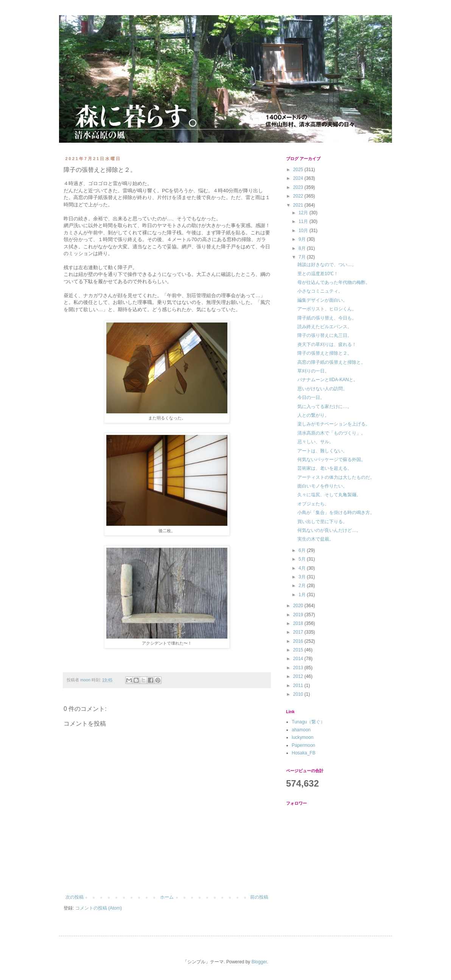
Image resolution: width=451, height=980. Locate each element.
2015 (299, 650)
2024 (299, 178)
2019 (299, 615)
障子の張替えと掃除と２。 (325, 353)
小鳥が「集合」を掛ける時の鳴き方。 (336, 513)
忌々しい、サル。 (316, 442)
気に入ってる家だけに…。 (325, 407)
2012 (299, 676)
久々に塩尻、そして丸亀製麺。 (329, 495)
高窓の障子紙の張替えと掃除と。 (331, 362)
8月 (303, 248)
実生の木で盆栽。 (316, 539)
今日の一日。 (311, 397)
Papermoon (303, 745)
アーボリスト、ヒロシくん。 (327, 309)
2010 (299, 694)
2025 (299, 170)
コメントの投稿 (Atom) (99, 908)
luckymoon (302, 737)
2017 (299, 632)
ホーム (167, 897)
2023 (299, 187)
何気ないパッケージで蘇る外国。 (331, 460)
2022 (299, 196)
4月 (303, 568)
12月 (304, 213)
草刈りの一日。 (313, 371)
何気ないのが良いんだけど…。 (329, 530)
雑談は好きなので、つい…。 (327, 265)
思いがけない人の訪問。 (322, 389)
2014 (299, 659)
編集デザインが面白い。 (322, 300)
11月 (304, 221)
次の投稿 (75, 897)
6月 (303, 550)
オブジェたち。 (313, 504)
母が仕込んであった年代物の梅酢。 (334, 282)
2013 (299, 668)
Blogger (259, 962)
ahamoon (301, 730)
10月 (304, 231)
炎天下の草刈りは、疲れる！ (327, 344)
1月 (303, 595)
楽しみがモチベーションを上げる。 (334, 424)
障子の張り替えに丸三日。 (325, 335)
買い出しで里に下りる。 (322, 522)
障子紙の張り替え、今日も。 (327, 318)
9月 (303, 239)
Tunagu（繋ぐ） (308, 722)
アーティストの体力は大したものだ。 (336, 477)
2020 (299, 606)
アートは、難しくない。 (322, 451)
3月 (303, 577)
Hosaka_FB (304, 753)
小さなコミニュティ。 (320, 291)
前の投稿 (259, 897)
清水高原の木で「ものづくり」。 (331, 433)
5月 (303, 559)
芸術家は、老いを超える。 (325, 468)
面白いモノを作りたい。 (322, 486)
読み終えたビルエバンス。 (325, 327)
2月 (303, 586)
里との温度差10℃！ (318, 274)
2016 (299, 641)
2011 (299, 686)
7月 (303, 257)
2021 (299, 205)
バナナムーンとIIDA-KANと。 (328, 380)
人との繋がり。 (313, 415)
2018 (299, 623)
